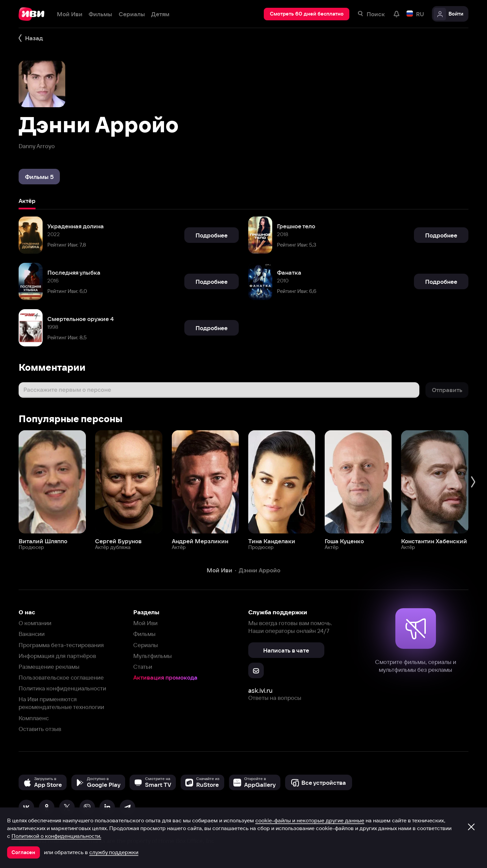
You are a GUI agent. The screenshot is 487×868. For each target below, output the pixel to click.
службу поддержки (114, 852)
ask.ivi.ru (260, 691)
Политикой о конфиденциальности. (56, 836)
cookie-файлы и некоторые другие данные (310, 820)
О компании (35, 623)
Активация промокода (165, 677)
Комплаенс (34, 718)
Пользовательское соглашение (61, 677)
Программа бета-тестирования (61, 645)
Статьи (143, 667)
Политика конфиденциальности (62, 688)
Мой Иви (145, 623)
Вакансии (32, 634)
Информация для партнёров (57, 656)
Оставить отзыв (40, 729)
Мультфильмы (153, 656)
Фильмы (144, 634)
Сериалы (146, 645)
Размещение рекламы (49, 667)
